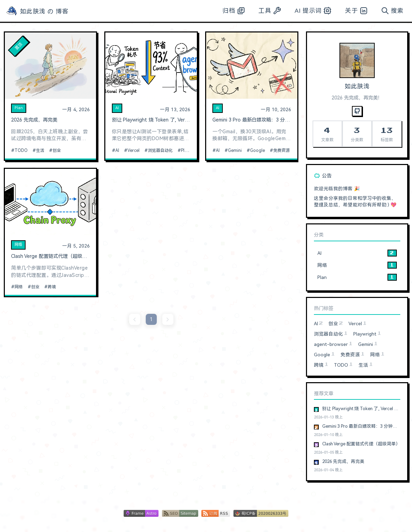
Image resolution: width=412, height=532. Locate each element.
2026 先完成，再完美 (34, 120)
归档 (234, 11)
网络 (18, 245)
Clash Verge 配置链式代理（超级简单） (50, 256)
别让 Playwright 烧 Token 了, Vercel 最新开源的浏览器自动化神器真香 (151, 120)
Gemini (235, 151)
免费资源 (281, 151)
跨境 (52, 287)
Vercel (133, 151)
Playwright (191, 151)
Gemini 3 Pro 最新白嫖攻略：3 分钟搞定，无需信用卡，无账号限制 (252, 120)
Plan (19, 108)
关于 (356, 11)
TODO (21, 151)
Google (257, 151)
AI (117, 108)
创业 (57, 151)
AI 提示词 (313, 11)
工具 (270, 11)
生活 (40, 151)
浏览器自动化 (160, 151)
